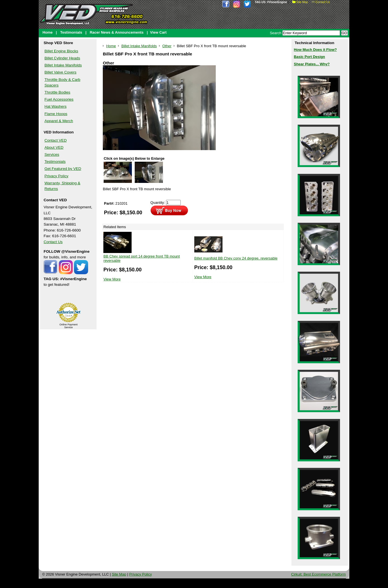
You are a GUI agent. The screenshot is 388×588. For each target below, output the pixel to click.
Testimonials (71, 32)
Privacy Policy (56, 176)
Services (52, 154)
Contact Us (321, 2)
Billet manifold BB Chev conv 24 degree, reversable (236, 258)
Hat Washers (55, 106)
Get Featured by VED (63, 169)
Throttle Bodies (57, 92)
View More (112, 279)
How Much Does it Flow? (315, 50)
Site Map (300, 2)
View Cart (158, 32)
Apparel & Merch (59, 121)
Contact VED (55, 140)
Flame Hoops (56, 114)
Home (47, 32)
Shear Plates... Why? (312, 64)
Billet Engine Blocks (61, 51)
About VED (54, 147)
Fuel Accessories (59, 99)
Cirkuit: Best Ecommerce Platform (319, 574)
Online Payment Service (68, 326)
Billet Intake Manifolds (63, 65)
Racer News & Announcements (117, 32)
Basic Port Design (309, 57)
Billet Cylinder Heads (62, 58)
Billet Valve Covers (60, 72)
